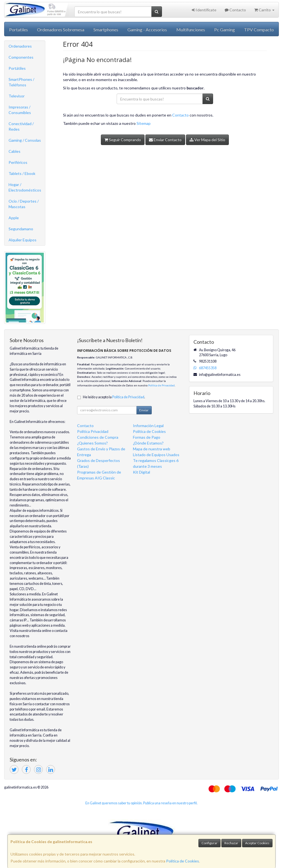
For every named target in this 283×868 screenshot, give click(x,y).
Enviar (144, 410)
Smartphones (106, 29)
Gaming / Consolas (25, 140)
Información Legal (148, 426)
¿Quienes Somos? (92, 443)
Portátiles (17, 68)
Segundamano (21, 229)
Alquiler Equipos (23, 240)
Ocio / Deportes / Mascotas (24, 204)
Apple (14, 218)
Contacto (235, 10)
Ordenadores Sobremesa (61, 29)
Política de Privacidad (161, 385)
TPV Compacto (259, 29)
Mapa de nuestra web (152, 449)
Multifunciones (191, 29)
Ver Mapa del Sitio (207, 140)
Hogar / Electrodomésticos (25, 187)
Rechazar (231, 843)
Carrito (264, 10)
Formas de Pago (147, 437)
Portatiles (19, 29)
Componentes (21, 57)
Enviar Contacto (165, 140)
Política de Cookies (183, 861)
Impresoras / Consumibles (20, 110)
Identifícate (204, 10)
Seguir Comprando (123, 140)
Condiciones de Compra (98, 437)
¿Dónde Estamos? (148, 443)
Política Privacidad (93, 431)
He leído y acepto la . (114, 397)
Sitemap (144, 123)
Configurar (209, 843)
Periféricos (18, 162)
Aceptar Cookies (257, 843)
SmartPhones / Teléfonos (21, 82)
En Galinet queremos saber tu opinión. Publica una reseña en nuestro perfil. (141, 803)
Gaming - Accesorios (147, 29)
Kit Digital (141, 472)
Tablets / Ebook (22, 173)
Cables (15, 151)
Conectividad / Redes (21, 126)
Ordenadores (20, 46)
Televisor (17, 96)
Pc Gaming (225, 29)
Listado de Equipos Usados (156, 455)
